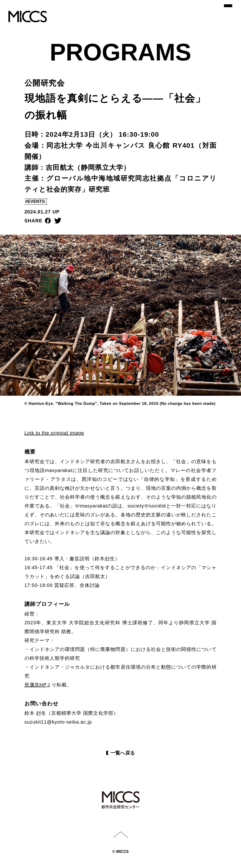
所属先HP (36, 685)
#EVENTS (35, 201)
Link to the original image (54, 433)
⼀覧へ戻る (123, 753)
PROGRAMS (120, 52)
